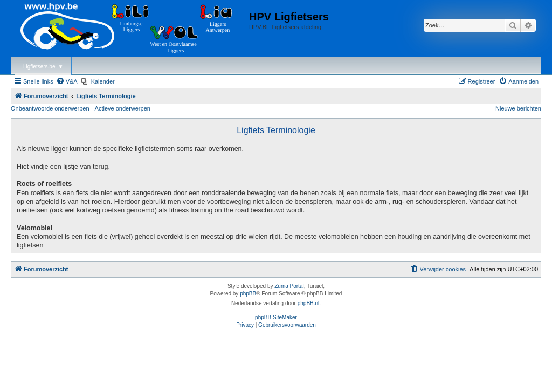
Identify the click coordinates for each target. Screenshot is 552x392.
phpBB (248, 294)
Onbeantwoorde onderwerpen (50, 108)
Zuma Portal (289, 286)
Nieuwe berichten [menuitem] (518, 108)
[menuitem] (67, 81)
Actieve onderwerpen (123, 108)
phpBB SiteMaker (276, 317)
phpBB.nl (309, 303)
